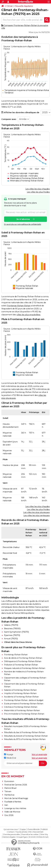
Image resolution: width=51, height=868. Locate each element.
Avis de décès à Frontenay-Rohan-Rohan (23, 658)
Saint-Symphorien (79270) (16, 632)
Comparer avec (9, 119)
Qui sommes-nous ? (11, 829)
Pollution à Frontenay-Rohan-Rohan (21, 665)
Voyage (9, 754)
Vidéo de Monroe (12, 812)
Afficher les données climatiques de (20, 112)
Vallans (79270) (11, 625)
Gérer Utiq (44, 835)
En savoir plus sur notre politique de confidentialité (23, 224)
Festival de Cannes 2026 (16, 785)
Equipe (23, 829)
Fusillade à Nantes (13, 802)
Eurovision (9, 781)
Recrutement (38, 832)
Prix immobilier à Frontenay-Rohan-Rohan (24, 714)
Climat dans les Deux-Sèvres (18, 642)
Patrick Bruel (10, 788)
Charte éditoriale (33, 829)
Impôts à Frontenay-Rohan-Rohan (20, 693)
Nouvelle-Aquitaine (24, 6)
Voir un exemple (39, 754)
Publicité (44, 829)
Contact (11, 832)
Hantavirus (9, 795)
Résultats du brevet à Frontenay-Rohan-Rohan (26, 736)
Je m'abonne (23, 219)
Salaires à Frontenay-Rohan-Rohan (20, 690)
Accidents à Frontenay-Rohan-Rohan (21, 697)
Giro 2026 (9, 815)
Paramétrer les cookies (30, 835)
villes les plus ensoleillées (29, 315)
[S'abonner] (26, 763)
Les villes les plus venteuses (37, 516)
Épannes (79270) (12, 635)
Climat (9, 6)
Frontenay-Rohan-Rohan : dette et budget (24, 700)
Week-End (10, 758)
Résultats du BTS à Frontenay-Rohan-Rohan (25, 739)
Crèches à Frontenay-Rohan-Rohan (21, 707)
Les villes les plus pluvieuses (36, 512)
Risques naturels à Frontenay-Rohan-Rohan (25, 668)
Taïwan (8, 791)
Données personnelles (12, 835)
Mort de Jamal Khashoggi (16, 798)
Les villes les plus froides (38, 192)
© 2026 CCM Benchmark (39, 837)
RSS (30, 832)
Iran (6, 805)
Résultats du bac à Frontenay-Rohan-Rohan (24, 732)
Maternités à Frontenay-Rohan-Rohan (22, 710)
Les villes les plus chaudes (38, 189)
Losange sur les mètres (15, 808)
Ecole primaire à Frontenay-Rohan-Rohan (24, 704)
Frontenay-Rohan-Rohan (19, 306)
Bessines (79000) (12, 629)
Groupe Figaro (22, 837)
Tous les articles (21, 832)
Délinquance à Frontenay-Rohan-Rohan (23, 661)
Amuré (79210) (11, 639)
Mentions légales (9, 837)
